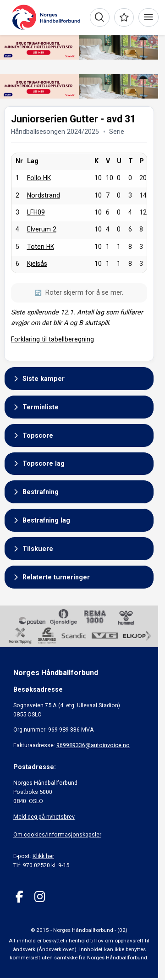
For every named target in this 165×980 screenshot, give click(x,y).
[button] (79, 379)
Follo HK (39, 178)
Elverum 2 (42, 229)
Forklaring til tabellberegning (52, 339)
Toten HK (41, 247)
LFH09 (36, 212)
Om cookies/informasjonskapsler (57, 834)
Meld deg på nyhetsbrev (44, 817)
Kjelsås (37, 264)
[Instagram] (40, 897)
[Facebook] (19, 897)
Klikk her (43, 856)
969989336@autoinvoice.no (93, 745)
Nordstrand (44, 195)
